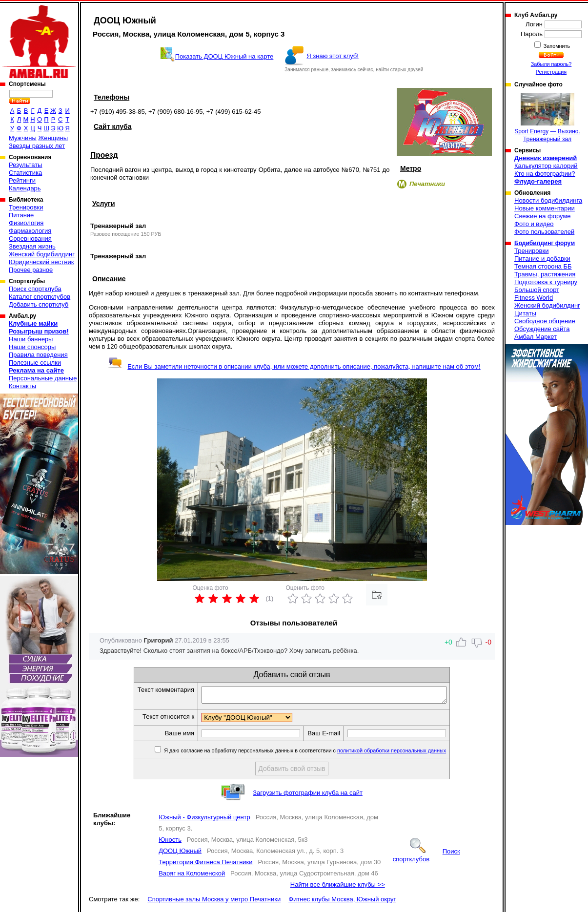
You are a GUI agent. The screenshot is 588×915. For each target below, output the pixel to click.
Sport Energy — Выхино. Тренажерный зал (547, 118)
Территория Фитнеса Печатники (205, 865)
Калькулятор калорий (546, 166)
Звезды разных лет (37, 146)
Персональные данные (43, 378)
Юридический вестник (41, 262)
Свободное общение (545, 321)
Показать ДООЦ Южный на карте (224, 56)
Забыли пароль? (551, 64)
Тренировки (26, 207)
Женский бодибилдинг (42, 254)
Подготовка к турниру (546, 282)
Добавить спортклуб (39, 304)
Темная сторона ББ (543, 266)
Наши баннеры (31, 339)
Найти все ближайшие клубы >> (338, 887)
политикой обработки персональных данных (406, 753)
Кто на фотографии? (545, 174)
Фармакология (30, 231)
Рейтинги (22, 180)
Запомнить (556, 46)
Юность (170, 842)
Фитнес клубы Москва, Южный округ (342, 902)
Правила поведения (38, 355)
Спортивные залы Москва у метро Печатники (214, 902)
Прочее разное (31, 270)
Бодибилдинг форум (545, 243)
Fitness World (534, 298)
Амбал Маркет (536, 337)
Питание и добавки (542, 259)
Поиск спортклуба (35, 289)
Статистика (25, 173)
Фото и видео (534, 224)
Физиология (26, 223)
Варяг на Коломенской (192, 876)
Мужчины (23, 138)
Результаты (25, 165)
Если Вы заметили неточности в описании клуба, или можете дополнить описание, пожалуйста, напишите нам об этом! (294, 366)
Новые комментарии (545, 208)
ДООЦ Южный (180, 854)
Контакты (22, 386)
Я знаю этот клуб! (333, 56)
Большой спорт (537, 290)
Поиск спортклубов (426, 858)
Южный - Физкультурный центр (204, 820)
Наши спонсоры (32, 347)
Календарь (25, 188)
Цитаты (525, 313)
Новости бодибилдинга (548, 200)
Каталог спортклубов (40, 297)
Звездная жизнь (32, 246)
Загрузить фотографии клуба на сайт (308, 796)
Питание (21, 215)
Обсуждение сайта (542, 329)
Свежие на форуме (543, 216)
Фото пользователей (544, 232)
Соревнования (30, 239)
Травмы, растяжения (545, 274)
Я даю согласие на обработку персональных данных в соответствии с (319, 753)
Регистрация (551, 72)
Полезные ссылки (35, 363)
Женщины (53, 138)
